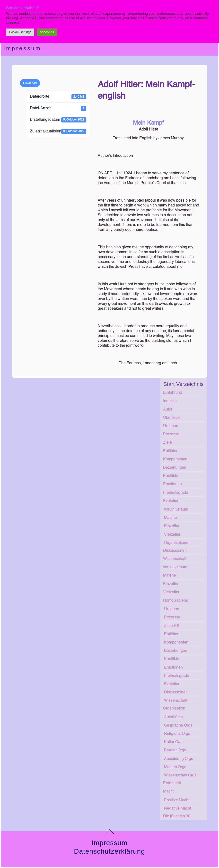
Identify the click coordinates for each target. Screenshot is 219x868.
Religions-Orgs (177, 734)
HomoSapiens (175, 601)
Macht (168, 792)
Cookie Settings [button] (20, 32)
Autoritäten (173, 717)
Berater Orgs (175, 750)
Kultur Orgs (174, 742)
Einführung (173, 393)
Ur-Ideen (171, 426)
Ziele (167, 443)
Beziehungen (175, 468)
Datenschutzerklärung (109, 851)
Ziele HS (172, 626)
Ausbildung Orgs (179, 759)
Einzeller (172, 526)
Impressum (22, 48)
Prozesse (171, 434)
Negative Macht (178, 809)
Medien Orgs (175, 767)
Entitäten (171, 451)
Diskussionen (175, 551)
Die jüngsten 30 (177, 816)
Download (30, 83)
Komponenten (175, 459)
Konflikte (171, 476)
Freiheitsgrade (176, 493)
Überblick (171, 418)
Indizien (170, 401)
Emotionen (172, 484)
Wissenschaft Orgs (180, 775)
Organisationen (177, 543)
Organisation (174, 709)
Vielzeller (172, 535)
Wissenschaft (175, 559)
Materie (171, 518)
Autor (168, 410)
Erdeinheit (172, 783)
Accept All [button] (47, 32)
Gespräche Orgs (178, 726)
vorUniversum (176, 510)
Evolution (171, 501)
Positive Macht (177, 800)
